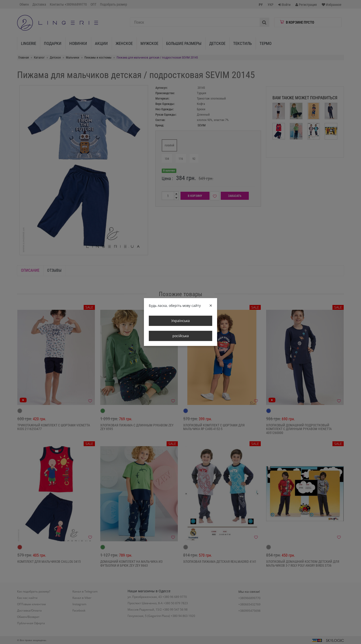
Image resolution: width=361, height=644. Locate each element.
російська (181, 336)
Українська (180, 321)
